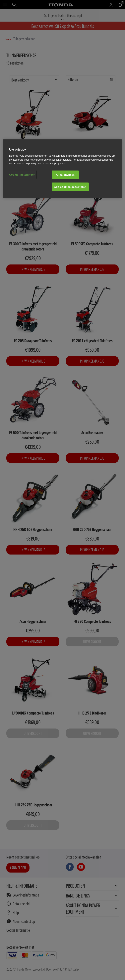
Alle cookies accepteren (70, 187)
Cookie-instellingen (22, 174)
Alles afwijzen (65, 175)
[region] (63, 169)
